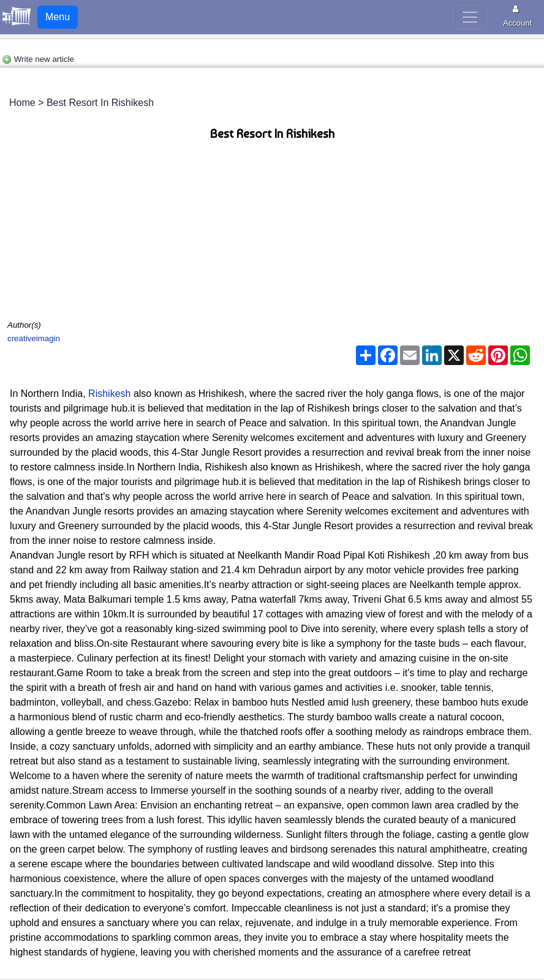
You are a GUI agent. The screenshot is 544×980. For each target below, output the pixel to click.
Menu (58, 17)
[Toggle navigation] (470, 17)
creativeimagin (34, 338)
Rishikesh (111, 394)
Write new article (38, 59)
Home (22, 103)
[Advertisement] (272, 233)
